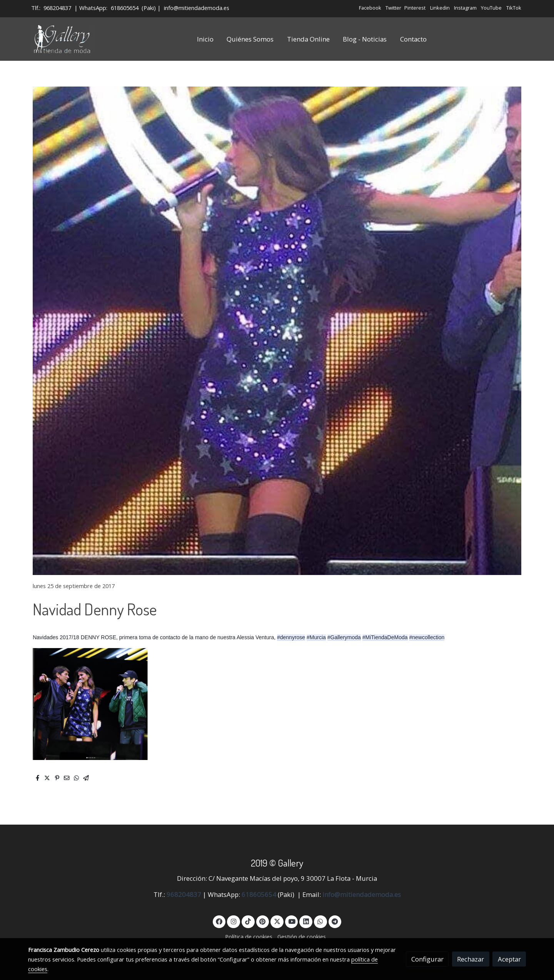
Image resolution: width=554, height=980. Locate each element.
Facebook (370, 8)
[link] (63, 39)
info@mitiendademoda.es (197, 8)
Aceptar (509, 959)
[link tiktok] (248, 921)
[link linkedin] (306, 921)
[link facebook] (219, 921)
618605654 (125, 8)
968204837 (57, 8)
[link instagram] (234, 921)
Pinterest (415, 8)
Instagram (465, 8)
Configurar (427, 959)
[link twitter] (277, 921)
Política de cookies (249, 937)
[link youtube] (292, 921)
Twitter (393, 8)
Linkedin (440, 8)
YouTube (491, 8)
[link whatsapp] (320, 921)
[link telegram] (335, 921)
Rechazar (471, 959)
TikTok (514, 8)
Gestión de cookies (302, 937)
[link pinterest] (263, 921)
